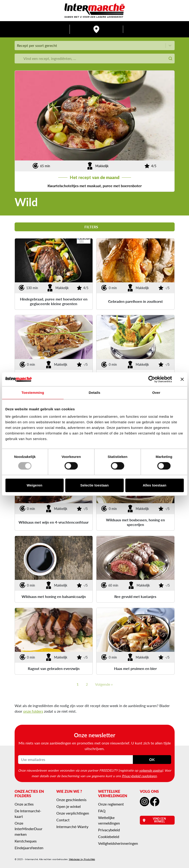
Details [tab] (95, 393)
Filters (94, 227)
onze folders (33, 711)
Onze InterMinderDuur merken (29, 829)
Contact (63, 820)
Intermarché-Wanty (72, 827)
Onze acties (24, 804)
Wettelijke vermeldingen (109, 820)
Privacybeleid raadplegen (139, 776)
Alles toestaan (154, 485)
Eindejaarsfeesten (29, 848)
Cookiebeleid (109, 837)
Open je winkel (69, 806)
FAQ (102, 811)
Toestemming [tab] (33, 393)
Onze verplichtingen (73, 813)
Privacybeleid (109, 830)
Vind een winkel (154, 820)
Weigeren (34, 485)
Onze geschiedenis (71, 800)
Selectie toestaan (94, 485)
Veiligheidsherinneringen (118, 843)
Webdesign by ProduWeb (82, 859)
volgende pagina (151, 770)
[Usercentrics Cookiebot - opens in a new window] (152, 379)
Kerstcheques (26, 841)
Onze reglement (111, 804)
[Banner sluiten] (182, 379)
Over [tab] (156, 393)
